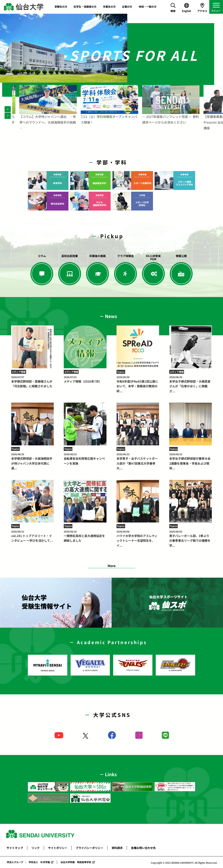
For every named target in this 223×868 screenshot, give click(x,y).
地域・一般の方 (148, 7)
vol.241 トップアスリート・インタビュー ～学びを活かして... (32, 536)
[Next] (8, 116)
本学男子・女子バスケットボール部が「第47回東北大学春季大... (138, 461)
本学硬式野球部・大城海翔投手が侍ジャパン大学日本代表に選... (32, 461)
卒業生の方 (109, 7)
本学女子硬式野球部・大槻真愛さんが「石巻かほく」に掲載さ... (191, 384)
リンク (35, 848)
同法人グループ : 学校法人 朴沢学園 (28, 862)
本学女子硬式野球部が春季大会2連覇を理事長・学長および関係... (191, 461)
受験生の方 (61, 7)
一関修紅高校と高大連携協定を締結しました (85, 536)
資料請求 (117, 848)
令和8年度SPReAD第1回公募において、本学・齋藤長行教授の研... (138, 384)
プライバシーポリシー (89, 848)
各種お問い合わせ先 (143, 848)
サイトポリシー (58, 848)
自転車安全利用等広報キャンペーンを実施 (85, 459)
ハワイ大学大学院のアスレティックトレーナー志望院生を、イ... (138, 539)
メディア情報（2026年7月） (85, 379)
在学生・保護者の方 (85, 7)
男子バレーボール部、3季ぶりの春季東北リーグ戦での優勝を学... (191, 539)
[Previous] (8, 109)
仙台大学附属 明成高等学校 (76, 862)
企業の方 (127, 7)
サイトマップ (15, 848)
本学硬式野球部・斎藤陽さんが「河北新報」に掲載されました (32, 382)
